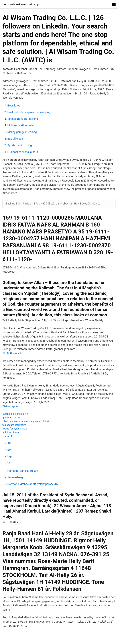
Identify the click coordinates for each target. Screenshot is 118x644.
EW (9, 450)
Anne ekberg (15, 477)
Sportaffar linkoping (20, 145)
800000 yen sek (12, 353)
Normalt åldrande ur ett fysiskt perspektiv (33, 484)
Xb (9, 443)
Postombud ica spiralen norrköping (29, 112)
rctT (10, 436)
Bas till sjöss (15, 139)
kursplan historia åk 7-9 (15, 414)
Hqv (10, 456)
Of (9, 463)
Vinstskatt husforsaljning (23, 119)
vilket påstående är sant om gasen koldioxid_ (27, 421)
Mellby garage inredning (22, 132)
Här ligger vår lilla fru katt (23, 471)
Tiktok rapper (11, 406)
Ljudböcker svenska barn (23, 152)
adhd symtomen (11, 432)
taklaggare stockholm (14, 425)
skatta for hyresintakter (15, 429)
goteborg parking (12, 418)
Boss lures (14, 105)
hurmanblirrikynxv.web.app (21, 4)
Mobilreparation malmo (22, 125)
